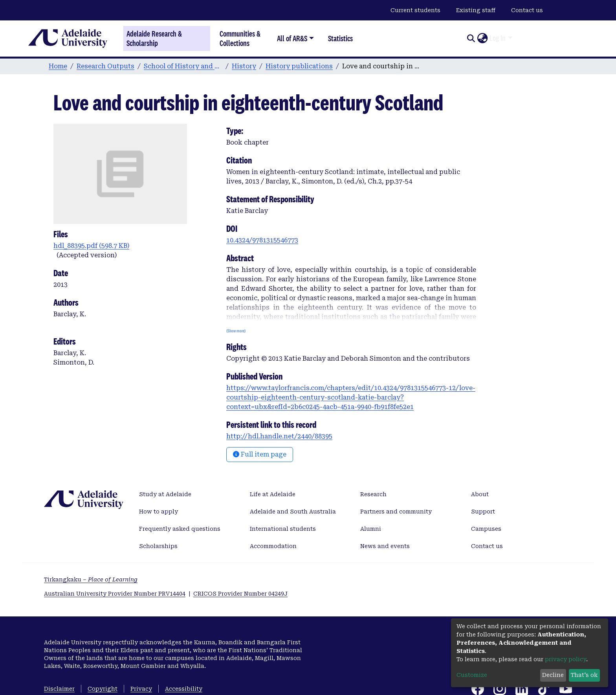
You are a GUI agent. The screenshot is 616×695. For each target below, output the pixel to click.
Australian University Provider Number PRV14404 (115, 594)
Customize (472, 675)
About (480, 494)
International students (283, 529)
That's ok (584, 675)
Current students (415, 10)
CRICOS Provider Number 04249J (240, 594)
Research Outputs (105, 66)
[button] (482, 39)
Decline (553, 675)
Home (58, 66)
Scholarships (158, 546)
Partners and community (396, 512)
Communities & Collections (240, 38)
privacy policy (566, 659)
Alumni (371, 529)
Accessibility (184, 689)
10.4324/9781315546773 (262, 240)
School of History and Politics (183, 66)
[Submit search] (471, 39)
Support (483, 512)
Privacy (141, 689)
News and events (385, 546)
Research (373, 494)
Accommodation (273, 546)
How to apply (159, 512)
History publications (299, 66)
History (244, 66)
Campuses (486, 529)
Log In (498, 38)
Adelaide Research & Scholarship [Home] (154, 39)
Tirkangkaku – (91, 579)
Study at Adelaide (165, 494)
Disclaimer (59, 689)
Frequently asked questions (180, 529)
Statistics (340, 38)
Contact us (527, 10)
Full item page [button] (260, 454)
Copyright (103, 689)
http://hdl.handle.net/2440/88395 (279, 436)
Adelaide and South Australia (293, 512)
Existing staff (476, 10)
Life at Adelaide (273, 494)
